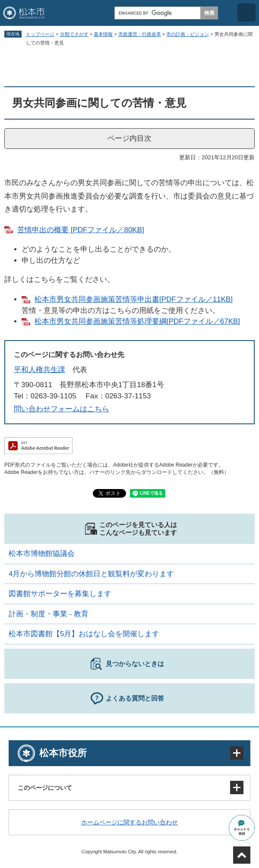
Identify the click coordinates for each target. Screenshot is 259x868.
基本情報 (103, 34)
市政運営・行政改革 (140, 34)
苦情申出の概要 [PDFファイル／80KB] (81, 230)
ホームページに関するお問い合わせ (129, 822)
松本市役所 (63, 753)
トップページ (40, 34)
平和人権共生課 (39, 370)
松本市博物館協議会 (42, 554)
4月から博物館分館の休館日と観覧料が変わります (91, 574)
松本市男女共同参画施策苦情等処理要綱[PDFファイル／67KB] (137, 321)
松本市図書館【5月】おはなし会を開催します (84, 634)
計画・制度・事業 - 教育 (49, 614)
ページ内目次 (129, 138)
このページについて (45, 788)
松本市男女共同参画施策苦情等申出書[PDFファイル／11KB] (134, 299)
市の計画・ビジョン (188, 34)
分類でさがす (74, 34)
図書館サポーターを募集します (60, 594)
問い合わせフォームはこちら (62, 409)
